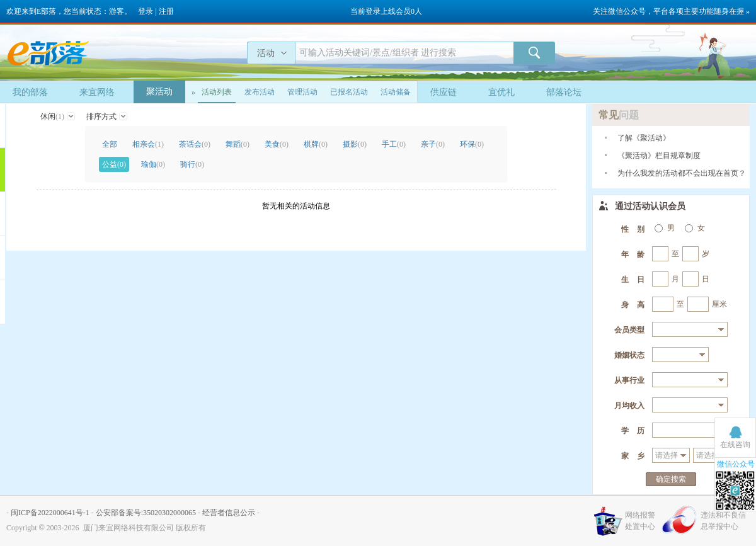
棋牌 (316, 144)
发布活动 (260, 92)
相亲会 (148, 144)
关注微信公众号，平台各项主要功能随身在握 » (671, 11)
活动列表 (217, 92)
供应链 (444, 92)
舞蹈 (238, 144)
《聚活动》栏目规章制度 (659, 156)
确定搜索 (671, 479)
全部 (110, 144)
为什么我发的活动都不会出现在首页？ (682, 173)
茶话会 (195, 144)
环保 (472, 144)
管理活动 (302, 92)
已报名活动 (349, 92)
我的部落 (30, 92)
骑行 (192, 164)
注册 (166, 11)
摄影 (355, 144)
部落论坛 (564, 92)
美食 (277, 144)
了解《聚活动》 (644, 138)
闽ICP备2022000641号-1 (50, 513)
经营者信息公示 (229, 513)
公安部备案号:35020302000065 (146, 513)
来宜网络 (97, 92)
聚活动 (159, 92)
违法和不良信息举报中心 (723, 521)
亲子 (433, 144)
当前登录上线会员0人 (386, 11)
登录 (146, 11)
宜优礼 (501, 92)
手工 (394, 144)
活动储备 (396, 92)
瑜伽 (153, 164)
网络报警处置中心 (640, 521)
